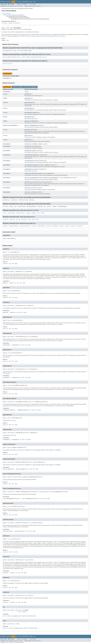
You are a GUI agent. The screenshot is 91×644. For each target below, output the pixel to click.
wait (30, 219)
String (18, 15)
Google (13, 642)
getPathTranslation (30, 130)
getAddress (28, 94)
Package (8, 2)
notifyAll (24, 219)
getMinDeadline (29, 117)
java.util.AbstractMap (10, 15)
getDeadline (28, 98)
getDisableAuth (29, 102)
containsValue (20, 213)
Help (34, 2)
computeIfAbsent (14, 226)
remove (61, 226)
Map (10, 23)
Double (5, 98)
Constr (16, 6)
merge (48, 226)
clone (26, 92)
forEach (34, 226)
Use (17, 2)
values (43, 213)
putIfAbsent (55, 226)
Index (31, 2)
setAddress (28, 146)
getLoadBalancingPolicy (32, 113)
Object (22, 15)
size (38, 213)
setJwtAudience (29, 161)
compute (5, 226)
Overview (3, 2)
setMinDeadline (29, 169)
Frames (19, 4)
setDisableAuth (29, 155)
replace (67, 226)
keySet (34, 213)
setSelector (28, 192)
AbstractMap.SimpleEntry (10, 57)
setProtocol (28, 188)
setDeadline (28, 151)
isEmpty (28, 213)
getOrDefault (41, 226)
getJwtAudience (29, 108)
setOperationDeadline (31, 173)
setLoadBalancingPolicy (32, 165)
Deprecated (25, 2)
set (26, 144)
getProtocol (28, 135)
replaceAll (80, 226)
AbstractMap (46, 54)
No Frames (24, 4)
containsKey (11, 213)
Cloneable (4, 23)
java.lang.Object (6, 14)
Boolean (6, 102)
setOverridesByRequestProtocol (34, 178)
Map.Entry (6, 64)
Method (21, 6)
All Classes (33, 4)
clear (5, 213)
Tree (20, 2)
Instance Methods (18, 87)
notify (18, 219)
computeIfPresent (25, 226)
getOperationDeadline (31, 121)
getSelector (28, 140)
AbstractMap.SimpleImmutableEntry (33, 57)
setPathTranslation (30, 182)
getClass (12, 219)
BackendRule (7, 78)
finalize (6, 219)
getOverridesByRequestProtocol (34, 125)
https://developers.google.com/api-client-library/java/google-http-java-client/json (43, 36)
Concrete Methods (31, 87)
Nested (7, 6)
